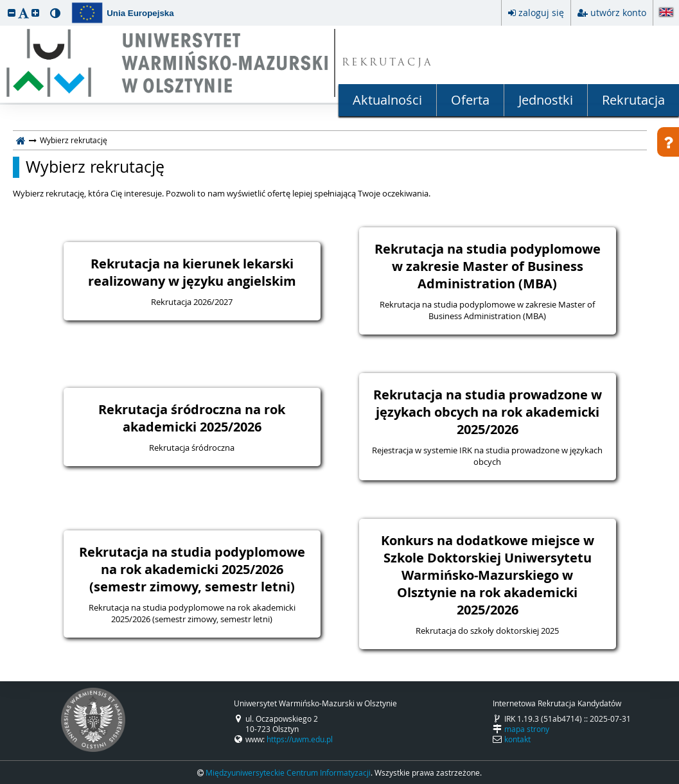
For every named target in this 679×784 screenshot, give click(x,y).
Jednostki (546, 100)
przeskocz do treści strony (3, 3)
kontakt (517, 739)
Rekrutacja (633, 100)
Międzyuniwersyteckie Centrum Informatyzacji (288, 772)
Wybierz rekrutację (95, 167)
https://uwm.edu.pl (300, 739)
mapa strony (527, 729)
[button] (12, 13)
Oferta (470, 100)
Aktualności (387, 100)
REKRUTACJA (388, 63)
